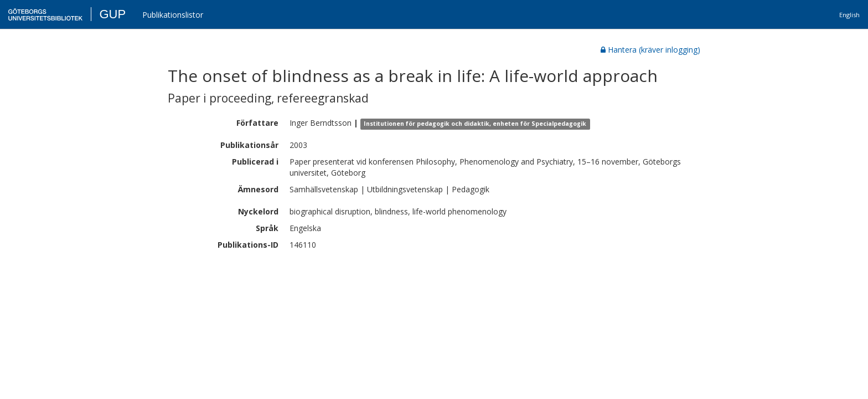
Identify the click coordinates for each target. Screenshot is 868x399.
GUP (112, 14)
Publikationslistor (173, 15)
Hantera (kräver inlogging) (650, 50)
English (849, 15)
